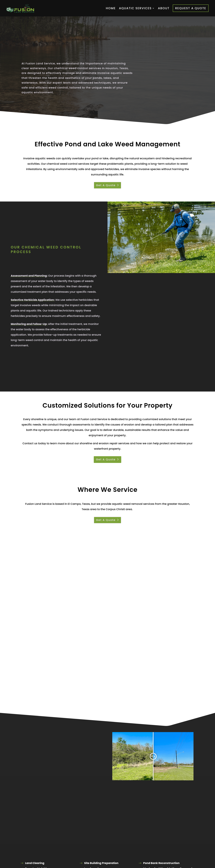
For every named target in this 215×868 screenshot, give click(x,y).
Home (111, 8)
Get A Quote (106, 185)
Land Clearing (35, 863)
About (164, 8)
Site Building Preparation (101, 863)
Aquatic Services (135, 8)
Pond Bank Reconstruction (161, 863)
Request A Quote (191, 8)
